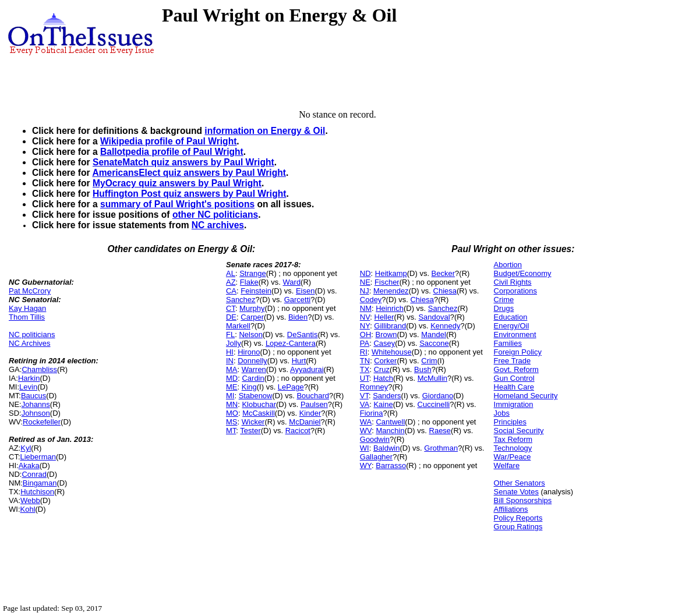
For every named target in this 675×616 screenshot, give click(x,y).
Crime (504, 300)
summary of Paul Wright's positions (177, 204)
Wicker (253, 422)
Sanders (387, 396)
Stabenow (256, 396)
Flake (249, 282)
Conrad (34, 474)
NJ (365, 291)
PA (365, 343)
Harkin (29, 378)
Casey (384, 343)
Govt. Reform (516, 369)
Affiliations (511, 509)
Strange (253, 273)
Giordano (438, 396)
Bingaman (40, 483)
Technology (513, 448)
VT (364, 396)
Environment (515, 334)
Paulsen (314, 404)
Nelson (250, 334)
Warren (254, 369)
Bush (423, 369)
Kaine (383, 404)
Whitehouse (392, 352)
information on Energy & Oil (265, 131)
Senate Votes (516, 492)
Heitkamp (391, 273)
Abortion (508, 265)
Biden (298, 317)
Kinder (310, 413)
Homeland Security (526, 396)
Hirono (249, 352)
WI (365, 448)
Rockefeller (42, 422)
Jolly (234, 343)
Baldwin (387, 448)
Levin (28, 387)
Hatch (383, 378)
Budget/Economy (523, 273)
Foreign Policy (518, 352)
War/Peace (513, 457)
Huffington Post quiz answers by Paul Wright (189, 194)
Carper (252, 317)
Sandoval (434, 317)
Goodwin (375, 439)
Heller (384, 317)
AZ (231, 282)
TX (365, 369)
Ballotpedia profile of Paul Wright (172, 152)
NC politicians (32, 334)
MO (232, 413)
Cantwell (390, 422)
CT (231, 308)
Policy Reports (518, 518)
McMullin (432, 378)
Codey (371, 300)
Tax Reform (513, 439)
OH (366, 334)
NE (365, 282)
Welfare (507, 465)
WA (366, 422)
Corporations (515, 291)
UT (365, 378)
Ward (292, 282)
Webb (30, 500)
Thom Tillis (27, 317)
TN (365, 361)
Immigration (514, 404)
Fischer (387, 282)
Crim (429, 361)
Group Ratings (518, 527)
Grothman (441, 448)
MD (232, 378)
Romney (374, 387)
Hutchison (37, 492)
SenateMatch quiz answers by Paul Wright (183, 162)
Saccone (434, 343)
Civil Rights (513, 282)
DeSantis (303, 334)
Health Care (514, 387)
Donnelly (252, 361)
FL (230, 334)
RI (364, 352)
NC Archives (30, 343)
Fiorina (372, 413)
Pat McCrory (30, 291)
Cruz (382, 369)
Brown (386, 334)
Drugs (504, 308)
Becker (443, 273)
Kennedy (445, 326)
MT (231, 431)
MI (230, 396)
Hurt (299, 361)
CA (231, 291)
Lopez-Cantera (291, 343)
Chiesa (445, 291)
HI (230, 352)
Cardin (253, 378)
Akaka (29, 465)
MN (232, 404)
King (249, 387)
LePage (291, 387)
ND (365, 273)
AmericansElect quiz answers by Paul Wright (189, 173)
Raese (440, 431)
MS (232, 422)
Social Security (519, 431)
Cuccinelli (434, 404)
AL (231, 273)
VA (365, 404)
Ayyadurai (307, 369)
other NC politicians (215, 215)
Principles (510, 422)
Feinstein (256, 291)
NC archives (218, 225)
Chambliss (39, 369)
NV (365, 317)
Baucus (33, 396)
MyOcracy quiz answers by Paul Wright (177, 183)
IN (230, 361)
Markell (238, 326)
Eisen (305, 291)
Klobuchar (259, 404)
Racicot (298, 431)
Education (511, 317)
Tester (250, 431)
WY (366, 465)
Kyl (26, 448)
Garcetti (298, 300)
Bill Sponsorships (523, 500)
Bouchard (313, 396)
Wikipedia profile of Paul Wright (168, 141)
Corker (385, 361)
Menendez (391, 291)
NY (365, 326)
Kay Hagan (27, 308)
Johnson (36, 413)
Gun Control (514, 378)
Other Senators (519, 483)
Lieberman (38, 457)
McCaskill (259, 413)
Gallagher (376, 457)
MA (232, 369)
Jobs (502, 413)
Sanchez (241, 300)
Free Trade (513, 361)
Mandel (434, 334)
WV (366, 431)
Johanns (36, 404)
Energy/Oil (512, 326)
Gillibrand (390, 326)
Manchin (390, 431)
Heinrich (390, 308)
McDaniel (305, 422)
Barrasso (391, 465)
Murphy (252, 308)
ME (232, 387)
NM (366, 308)
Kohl (28, 509)
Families (508, 343)
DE (231, 317)
